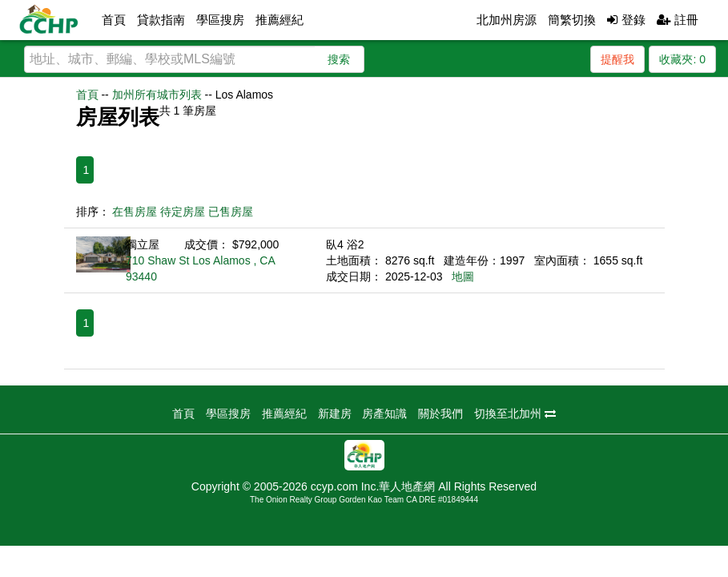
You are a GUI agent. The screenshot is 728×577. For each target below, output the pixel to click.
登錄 (626, 20)
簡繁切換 (572, 20)
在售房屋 (135, 212)
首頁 (114, 20)
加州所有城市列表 (157, 95)
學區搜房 (220, 20)
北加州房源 (507, 20)
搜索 (339, 59)
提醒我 (617, 59)
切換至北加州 (515, 414)
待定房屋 (183, 212)
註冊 (678, 20)
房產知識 (384, 414)
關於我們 (440, 414)
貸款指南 (161, 20)
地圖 (463, 276)
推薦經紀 (280, 20)
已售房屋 (231, 212)
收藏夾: (682, 59)
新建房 (335, 414)
